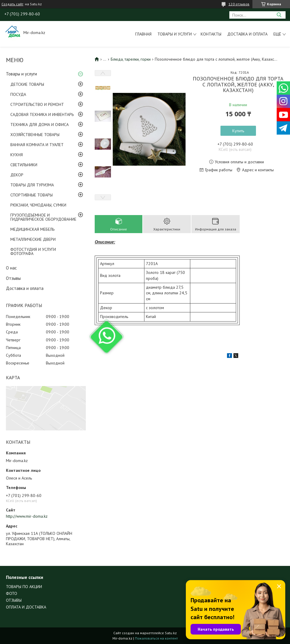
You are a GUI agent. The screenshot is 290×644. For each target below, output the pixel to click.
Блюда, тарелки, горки (131, 59)
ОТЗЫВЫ (14, 600)
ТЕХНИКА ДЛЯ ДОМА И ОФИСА (40, 125)
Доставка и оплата (247, 34)
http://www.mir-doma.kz (27, 516)
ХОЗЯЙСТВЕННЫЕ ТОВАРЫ (35, 135)
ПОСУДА (18, 94)
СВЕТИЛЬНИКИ (24, 165)
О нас (11, 268)
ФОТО (12, 593)
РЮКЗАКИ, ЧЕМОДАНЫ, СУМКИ (38, 205)
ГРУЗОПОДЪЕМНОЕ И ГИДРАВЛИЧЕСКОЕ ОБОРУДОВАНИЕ (43, 217)
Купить (238, 131)
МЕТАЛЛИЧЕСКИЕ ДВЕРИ (33, 239)
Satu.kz (171, 633)
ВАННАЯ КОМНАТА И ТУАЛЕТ (37, 145)
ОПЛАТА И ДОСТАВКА (26, 607)
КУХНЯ (17, 155)
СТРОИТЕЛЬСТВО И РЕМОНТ (37, 104)
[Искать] (279, 15)
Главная (143, 34)
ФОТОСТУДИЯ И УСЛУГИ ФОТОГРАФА (33, 251)
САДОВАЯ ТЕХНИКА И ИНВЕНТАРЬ (42, 114)
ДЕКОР (17, 175)
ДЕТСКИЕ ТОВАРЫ (27, 84)
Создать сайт (12, 4)
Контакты (211, 34)
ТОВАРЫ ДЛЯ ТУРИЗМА (32, 185)
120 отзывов (239, 4)
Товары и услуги (175, 34)
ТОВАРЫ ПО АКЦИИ (24, 587)
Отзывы (13, 278)
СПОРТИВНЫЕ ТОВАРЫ (32, 195)
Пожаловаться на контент (156, 638)
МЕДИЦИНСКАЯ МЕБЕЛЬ (32, 229)
